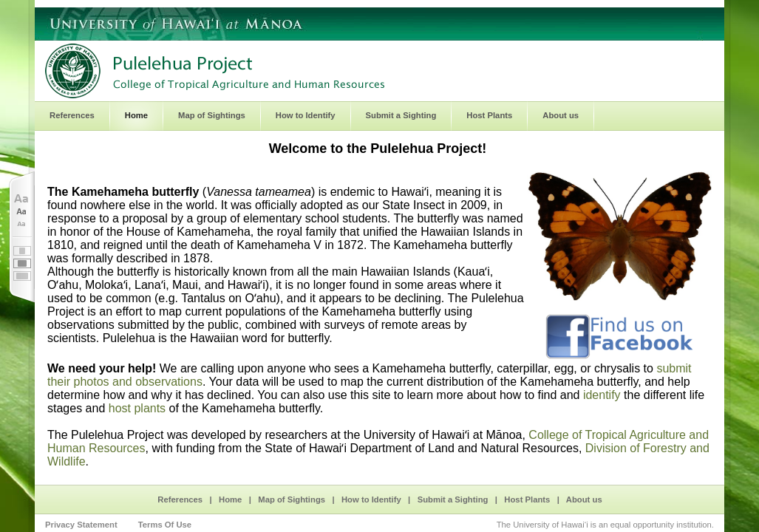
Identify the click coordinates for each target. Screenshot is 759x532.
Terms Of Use (165, 525)
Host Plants (527, 499)
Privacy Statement (81, 525)
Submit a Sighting (453, 499)
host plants (137, 408)
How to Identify (371, 499)
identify (602, 395)
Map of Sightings (292, 499)
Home (230, 499)
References (180, 499)
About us (584, 499)
